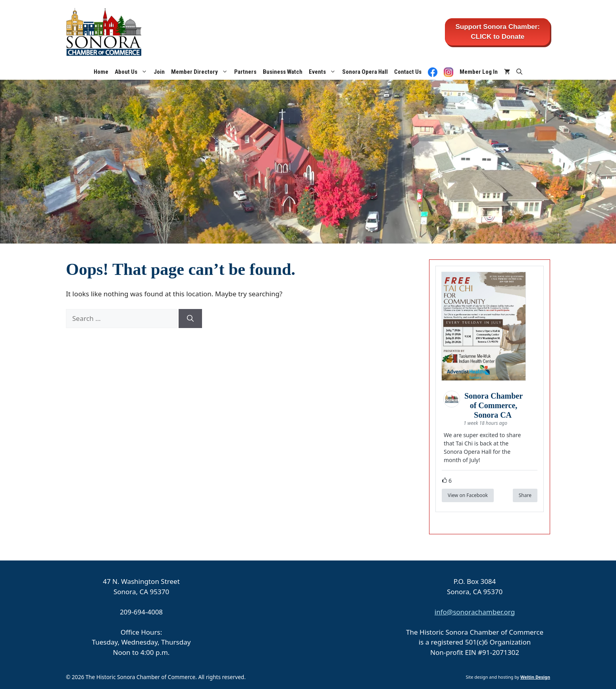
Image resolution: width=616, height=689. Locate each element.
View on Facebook (468, 495)
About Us (133, 72)
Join (159, 72)
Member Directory (201, 72)
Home (101, 72)
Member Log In (479, 72)
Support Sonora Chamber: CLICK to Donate (498, 32)
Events (324, 72)
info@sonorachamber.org (475, 612)
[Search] (190, 319)
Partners (245, 72)
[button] (519, 72)
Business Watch (283, 72)
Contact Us (408, 72)
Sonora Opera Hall (365, 72)
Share (525, 495)
